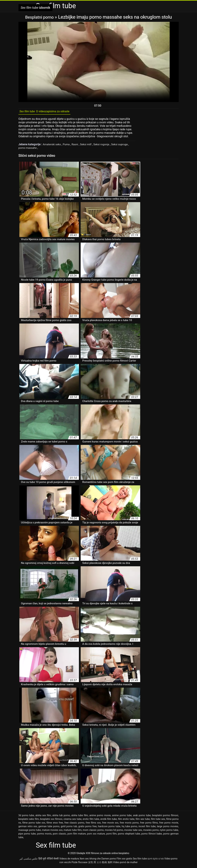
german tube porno (49, 828)
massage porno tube (30, 831)
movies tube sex (133, 831)
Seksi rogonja (105, 146)
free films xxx (93, 824)
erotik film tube (109, 820)
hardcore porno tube (109, 828)
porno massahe (28, 149)
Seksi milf (88, 146)
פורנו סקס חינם (156, 860)
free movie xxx (110, 824)
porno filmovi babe (152, 835)
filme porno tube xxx (34, 824)
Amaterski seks (53, 146)
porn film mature (77, 835)
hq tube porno (130, 828)
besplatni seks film (29, 820)
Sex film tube (140, 860)
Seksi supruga (123, 146)
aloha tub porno (61, 817)
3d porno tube (26, 817)
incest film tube (147, 828)
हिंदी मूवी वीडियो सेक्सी (49, 860)
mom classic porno (93, 831)
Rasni (77, 146)
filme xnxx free (55, 824)
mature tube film (73, 831)
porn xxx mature (96, 835)
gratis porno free (88, 828)
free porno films (149, 824)
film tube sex (158, 820)
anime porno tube (122, 817)
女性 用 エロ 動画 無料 (100, 863)
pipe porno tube (27, 835)
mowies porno (151, 831)
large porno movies (168, 828)
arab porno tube (142, 817)
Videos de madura (69, 860)
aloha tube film (80, 817)
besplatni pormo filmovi (165, 817)
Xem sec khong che (90, 860)
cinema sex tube (73, 820)
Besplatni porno (40, 17)
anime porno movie (100, 817)
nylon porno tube (169, 831)
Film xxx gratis (124, 860)
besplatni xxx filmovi (51, 820)
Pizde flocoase (80, 863)
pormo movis (44, 835)
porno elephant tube (129, 835)
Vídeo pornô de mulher (125, 863)
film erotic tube (126, 820)
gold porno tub (69, 828)
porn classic (59, 835)
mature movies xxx (52, 831)
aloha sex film (43, 817)
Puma (68, 146)
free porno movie (169, 824)
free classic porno (74, 824)
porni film (111, 835)
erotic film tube (91, 820)
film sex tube (143, 820)
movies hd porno (114, 831)
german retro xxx (28, 828)
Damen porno (109, 860)
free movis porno (129, 824)
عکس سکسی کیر (29, 860)
